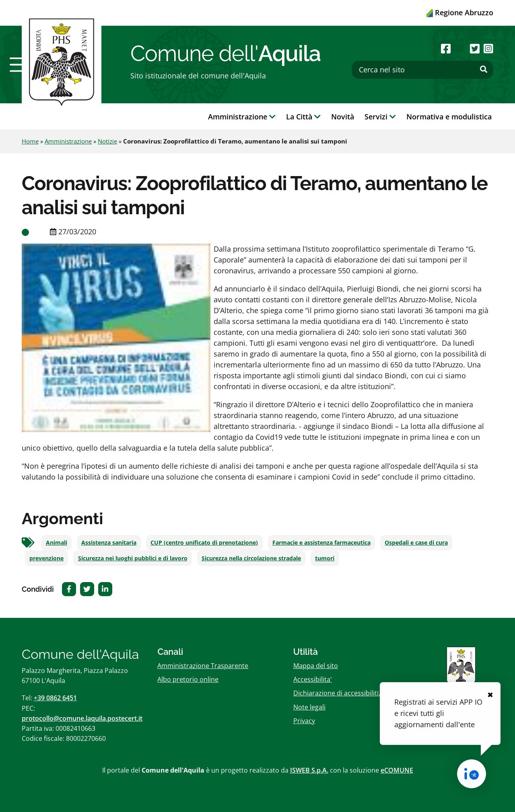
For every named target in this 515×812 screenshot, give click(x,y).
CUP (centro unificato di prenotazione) (204, 543)
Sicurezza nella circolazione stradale (251, 558)
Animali (57, 543)
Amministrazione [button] (242, 117)
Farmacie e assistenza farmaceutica (321, 543)
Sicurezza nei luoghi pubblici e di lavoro (133, 558)
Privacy (304, 721)
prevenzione (46, 558)
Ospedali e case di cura (416, 543)
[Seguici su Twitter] (475, 48)
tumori (325, 558)
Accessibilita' (313, 679)
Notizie (107, 141)
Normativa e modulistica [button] (449, 117)
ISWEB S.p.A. (309, 770)
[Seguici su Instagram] (488, 48)
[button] (21, 65)
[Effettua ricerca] (484, 70)
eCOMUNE (397, 770)
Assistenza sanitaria (109, 543)
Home (30, 141)
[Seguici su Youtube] (460, 48)
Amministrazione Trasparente (203, 666)
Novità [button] (343, 117)
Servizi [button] (380, 117)
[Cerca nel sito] (422, 70)
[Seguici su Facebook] (446, 48)
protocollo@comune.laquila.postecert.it (82, 718)
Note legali (309, 707)
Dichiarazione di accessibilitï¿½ (340, 693)
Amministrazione (68, 141)
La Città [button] (303, 117)
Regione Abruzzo (460, 12)
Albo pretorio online (188, 679)
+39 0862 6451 (55, 698)
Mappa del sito (316, 666)
